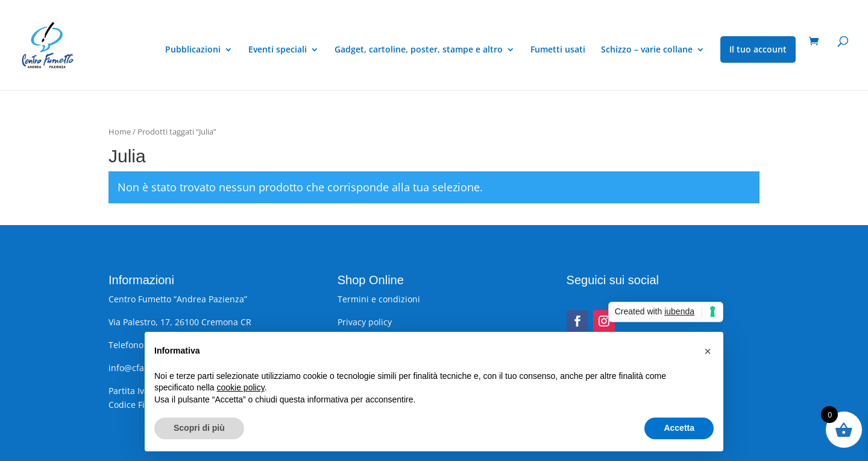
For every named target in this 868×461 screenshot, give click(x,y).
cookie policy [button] (241, 387)
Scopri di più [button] (199, 428)
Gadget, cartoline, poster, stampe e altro (419, 50)
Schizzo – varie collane (647, 50)
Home (120, 132)
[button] (708, 351)
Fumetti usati (558, 50)
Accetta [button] (679, 428)
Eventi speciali (278, 50)
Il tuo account (758, 49)
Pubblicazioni (193, 50)
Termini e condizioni (379, 299)
